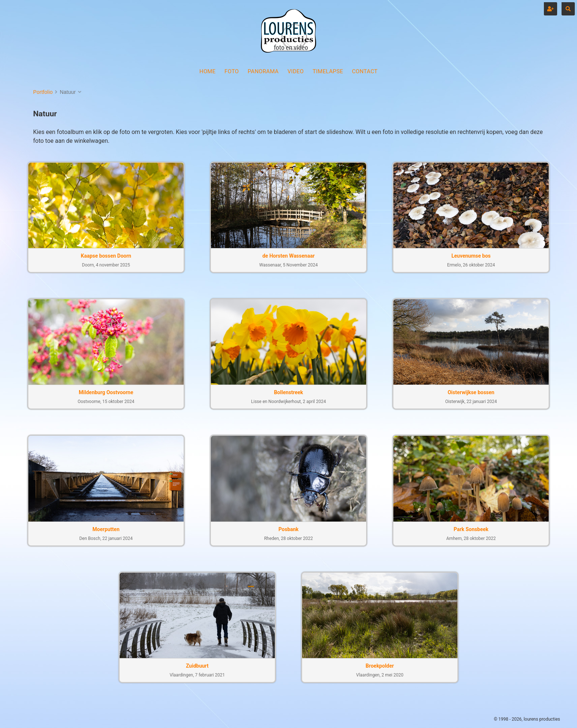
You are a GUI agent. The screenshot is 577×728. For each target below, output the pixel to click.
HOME (208, 71)
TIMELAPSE (328, 71)
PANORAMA (263, 71)
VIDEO (295, 71)
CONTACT (365, 71)
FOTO (232, 71)
